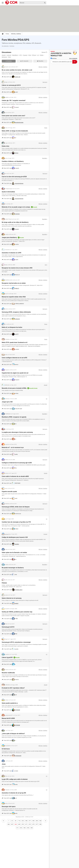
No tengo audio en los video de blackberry (15, 222)
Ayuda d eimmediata (8, 192)
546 (25, 828)
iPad (30, 55)
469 (19, 824)
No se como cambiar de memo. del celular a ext (17, 70)
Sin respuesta (24, 61)
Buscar (44, 52)
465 (40, 821)
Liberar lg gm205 (7, 657)
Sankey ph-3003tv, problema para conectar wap (17, 612)
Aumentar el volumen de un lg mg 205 (14, 793)
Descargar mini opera (9, 807)
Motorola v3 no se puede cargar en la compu (16, 207)
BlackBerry (15, 55)
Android (9, 55)
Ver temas (12, 46)
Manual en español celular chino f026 (14, 297)
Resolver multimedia (8, 673)
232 (23, 821)
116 (19, 821)
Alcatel (4, 55)
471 (26, 824)
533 (21, 828)
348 (26, 821)
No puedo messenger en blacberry (13, 568)
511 (17, 828)
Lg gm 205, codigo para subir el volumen (15, 779)
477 (37, 824)
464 (37, 821)
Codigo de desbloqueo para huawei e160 (15, 537)
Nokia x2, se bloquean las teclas (12, 327)
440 (33, 821)
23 (12, 821)
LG (38, 55)
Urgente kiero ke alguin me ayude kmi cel (15, 373)
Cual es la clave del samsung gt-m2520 (14, 177)
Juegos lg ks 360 (7, 402)
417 (30, 821)
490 (40, 824)
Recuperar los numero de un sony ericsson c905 (17, 268)
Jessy (4, 764)
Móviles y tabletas (16, 34)
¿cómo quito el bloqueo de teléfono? (13, 734)
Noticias (54, 58)
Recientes (9, 61)
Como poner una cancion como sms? (13, 116)
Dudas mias (5, 146)
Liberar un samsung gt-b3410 (11, 85)
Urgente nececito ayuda (9, 492)
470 (23, 824)
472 (30, 824)
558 (32, 828)
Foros (7, 34)
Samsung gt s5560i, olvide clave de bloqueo (16, 507)
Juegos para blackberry (9, 237)
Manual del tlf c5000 (8, 718)
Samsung (4, 57)
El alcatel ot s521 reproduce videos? (13, 688)
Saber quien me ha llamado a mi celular (14, 553)
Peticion (4, 583)
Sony (10, 57)
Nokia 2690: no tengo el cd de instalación (15, 131)
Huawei (25, 55)
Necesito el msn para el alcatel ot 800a (14, 388)
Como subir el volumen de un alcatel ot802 (15, 476)
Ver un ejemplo (73, 58)
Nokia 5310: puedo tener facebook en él (15, 342)
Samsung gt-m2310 (8, 627)
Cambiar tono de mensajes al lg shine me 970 (16, 522)
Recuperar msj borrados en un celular (14, 283)
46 (16, 821)
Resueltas (40, 61)
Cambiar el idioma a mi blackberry (13, 161)
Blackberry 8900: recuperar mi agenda (14, 417)
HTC (21, 55)
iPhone (34, 55)
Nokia (42, 55)
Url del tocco (6, 749)
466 (9, 824)
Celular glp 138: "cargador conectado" (14, 100)
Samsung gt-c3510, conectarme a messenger (16, 642)
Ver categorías (5, 46)
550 (28, 828)
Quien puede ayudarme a (10, 703)
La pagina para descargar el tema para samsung (17, 432)
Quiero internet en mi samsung (12, 598)
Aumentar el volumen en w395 (11, 253)
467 (12, 824)
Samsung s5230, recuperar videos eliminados (16, 312)
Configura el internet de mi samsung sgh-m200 (17, 463)
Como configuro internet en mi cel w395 (14, 358)
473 (33, 824)
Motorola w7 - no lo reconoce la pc (13, 447)
